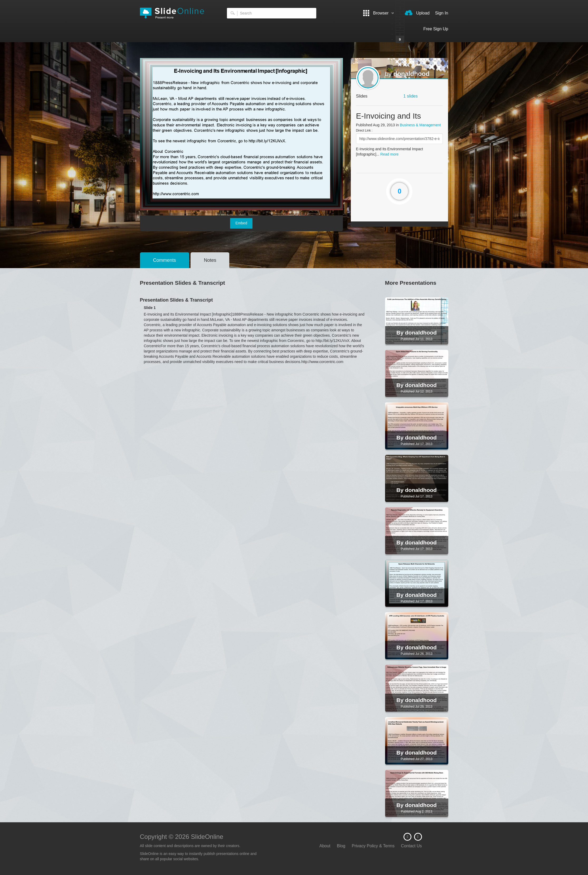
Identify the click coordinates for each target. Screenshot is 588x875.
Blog (341, 846)
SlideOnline (176, 13)
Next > (404, 55)
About (325, 846)
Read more (389, 154)
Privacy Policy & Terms (373, 846)
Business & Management (420, 125)
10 (401, 45)
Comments (165, 260)
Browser (378, 13)
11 (401, 50)
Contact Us (411, 846)
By (401, 333)
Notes (210, 260)
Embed (241, 223)
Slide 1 (150, 308)
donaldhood (412, 74)
